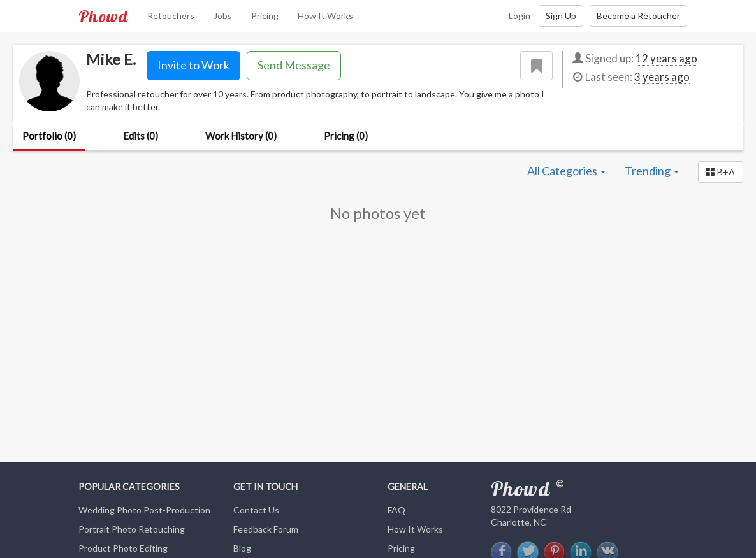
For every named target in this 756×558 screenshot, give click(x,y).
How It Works (325, 16)
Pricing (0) (346, 136)
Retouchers (171, 16)
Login (520, 16)
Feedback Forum (266, 529)
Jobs (223, 16)
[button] (721, 172)
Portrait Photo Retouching (132, 529)
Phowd (103, 16)
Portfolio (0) (49, 136)
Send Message (294, 65)
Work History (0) (241, 136)
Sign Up (561, 16)
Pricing (265, 16)
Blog (242, 548)
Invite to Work (193, 65)
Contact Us (256, 510)
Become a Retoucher (638, 16)
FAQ (396, 510)
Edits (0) (141, 136)
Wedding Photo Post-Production (144, 510)
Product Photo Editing (123, 548)
